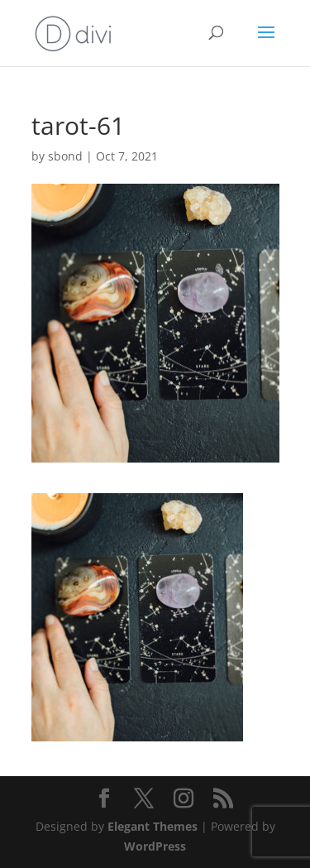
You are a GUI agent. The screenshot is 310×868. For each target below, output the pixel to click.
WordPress (155, 846)
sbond (65, 156)
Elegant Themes (153, 826)
